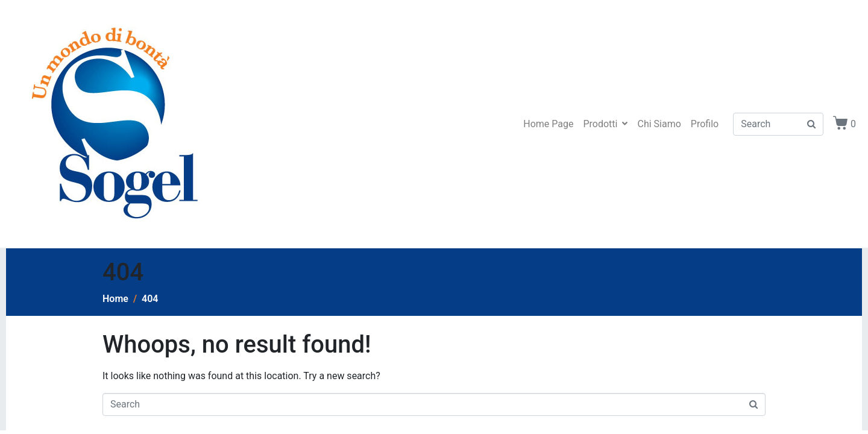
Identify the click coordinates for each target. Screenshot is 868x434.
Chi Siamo (659, 124)
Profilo (705, 124)
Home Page (548, 124)
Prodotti (605, 124)
